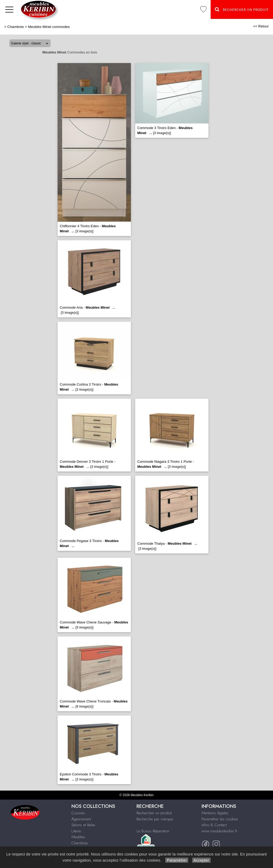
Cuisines (78, 813)
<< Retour (261, 26)
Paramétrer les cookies (220, 819)
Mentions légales (215, 813)
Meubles (78, 837)
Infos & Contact (214, 825)
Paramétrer (177, 860)
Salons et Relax (83, 825)
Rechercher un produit (154, 813)
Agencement (81, 819)
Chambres (16, 27)
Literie (76, 831)
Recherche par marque (155, 819)
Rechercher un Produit (242, 9)
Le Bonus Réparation (153, 831)
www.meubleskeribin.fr (220, 831)
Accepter (201, 860)
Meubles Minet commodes (49, 27)
